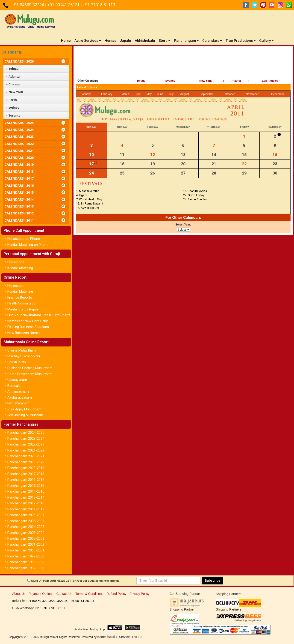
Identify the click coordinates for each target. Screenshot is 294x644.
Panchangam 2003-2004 (26, 533)
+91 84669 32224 (29, 5)
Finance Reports (20, 298)
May (149, 94)
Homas (110, 41)
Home (67, 41)
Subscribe (212, 581)
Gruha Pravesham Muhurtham (30, 374)
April (138, 94)
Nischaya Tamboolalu (24, 356)
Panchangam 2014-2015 (26, 491)
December (278, 94)
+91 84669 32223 (38, 601)
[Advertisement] (183, 61)
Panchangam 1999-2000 (26, 556)
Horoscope (16, 262)
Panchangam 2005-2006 (26, 521)
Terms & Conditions (89, 594)
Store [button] (165, 41)
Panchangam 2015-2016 (26, 486)
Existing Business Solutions (28, 327)
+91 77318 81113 (99, 5)
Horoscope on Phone (24, 239)
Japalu (125, 41)
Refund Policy (116, 594)
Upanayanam (17, 380)
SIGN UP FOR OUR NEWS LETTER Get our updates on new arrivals (75, 581)
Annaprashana (18, 391)
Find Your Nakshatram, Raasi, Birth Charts (39, 315)
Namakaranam (18, 403)
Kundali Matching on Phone (28, 245)
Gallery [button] (266, 41)
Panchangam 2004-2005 (26, 527)
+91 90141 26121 (64, 5)
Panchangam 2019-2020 (26, 462)
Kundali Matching (20, 268)
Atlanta (236, 81)
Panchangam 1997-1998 (26, 568)
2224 (55, 601)
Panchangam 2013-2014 (26, 497)
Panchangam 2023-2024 (26, 439)
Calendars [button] (212, 41)
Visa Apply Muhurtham (24, 409)
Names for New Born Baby (28, 321)
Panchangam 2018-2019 (26, 468)
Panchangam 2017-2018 (26, 474)
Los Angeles (270, 81)
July (171, 94)
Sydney (170, 81)
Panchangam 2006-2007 (26, 515)
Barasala (14, 386)
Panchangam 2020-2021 (26, 456)
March (125, 94)
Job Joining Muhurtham (25, 415)
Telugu (141, 81)
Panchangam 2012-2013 (26, 503)
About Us (19, 594)
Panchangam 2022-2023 (26, 444)
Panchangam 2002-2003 (26, 539)
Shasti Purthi (17, 362)
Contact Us (64, 594)
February (107, 94)
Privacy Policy (140, 594)
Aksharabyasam (20, 397)
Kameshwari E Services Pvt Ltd (120, 637)
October (230, 94)
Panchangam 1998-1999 (26, 562)
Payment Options (41, 594)
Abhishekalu (145, 41)
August (184, 94)
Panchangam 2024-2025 (26, 433)
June (160, 94)
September (207, 94)
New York (206, 81)
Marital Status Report (23, 309)
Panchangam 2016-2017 (26, 480)
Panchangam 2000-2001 (26, 550)
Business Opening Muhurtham (30, 368)
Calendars (11, 52)
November (252, 94)
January (86, 94)
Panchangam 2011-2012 (26, 509)
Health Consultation (22, 303)
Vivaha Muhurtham (22, 350)
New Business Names (24, 333)
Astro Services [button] (88, 41)
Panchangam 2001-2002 (26, 545)
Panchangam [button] (186, 41)
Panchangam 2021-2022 (26, 450)
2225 (63, 601)
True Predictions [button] (241, 41)
